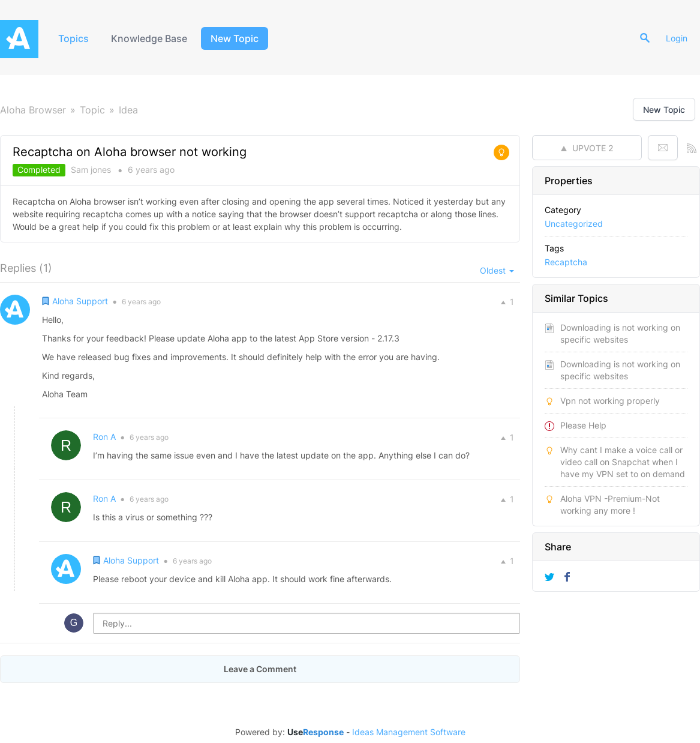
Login (677, 38)
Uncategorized (574, 224)
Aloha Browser (33, 110)
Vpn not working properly (610, 401)
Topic (92, 110)
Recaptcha (566, 262)
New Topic (235, 38)
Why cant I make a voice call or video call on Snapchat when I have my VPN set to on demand (623, 462)
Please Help (583, 425)
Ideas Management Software (409, 732)
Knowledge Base (150, 38)
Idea (128, 110)
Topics (73, 38)
